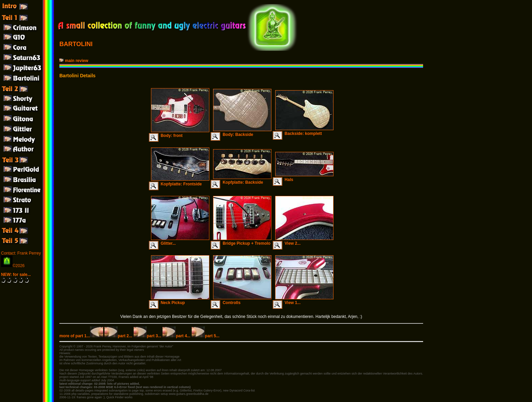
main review (74, 61)
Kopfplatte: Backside (242, 180)
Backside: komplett (304, 131)
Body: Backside (242, 132)
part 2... (118, 336)
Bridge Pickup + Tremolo (242, 241)
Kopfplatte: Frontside (180, 182)
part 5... (206, 336)
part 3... (148, 336)
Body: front (180, 133)
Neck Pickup (180, 300)
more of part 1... (81, 336)
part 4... (176, 336)
